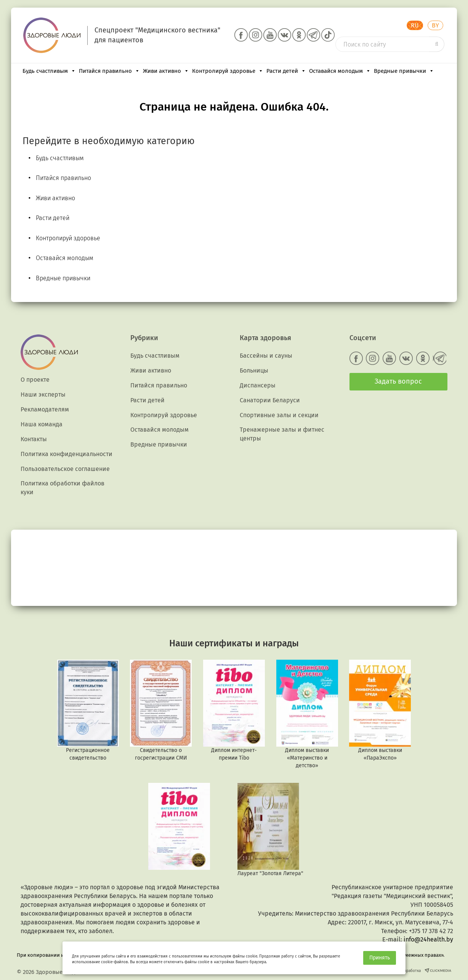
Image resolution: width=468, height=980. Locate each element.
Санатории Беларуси (270, 400)
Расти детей (286, 71)
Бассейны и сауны (266, 356)
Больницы (254, 370)
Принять (380, 958)
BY (435, 25)
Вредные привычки (404, 71)
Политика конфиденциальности (67, 454)
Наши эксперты (43, 394)
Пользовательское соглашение (65, 469)
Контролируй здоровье (228, 71)
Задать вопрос (398, 381)
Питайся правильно (109, 71)
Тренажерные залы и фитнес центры (282, 434)
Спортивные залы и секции (279, 415)
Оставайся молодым (340, 71)
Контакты (34, 439)
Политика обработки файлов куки (63, 488)
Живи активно (166, 71)
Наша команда (42, 424)
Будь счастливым (49, 71)
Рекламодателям (45, 409)
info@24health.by (428, 939)
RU (415, 25)
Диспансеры (258, 385)
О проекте (35, 380)
